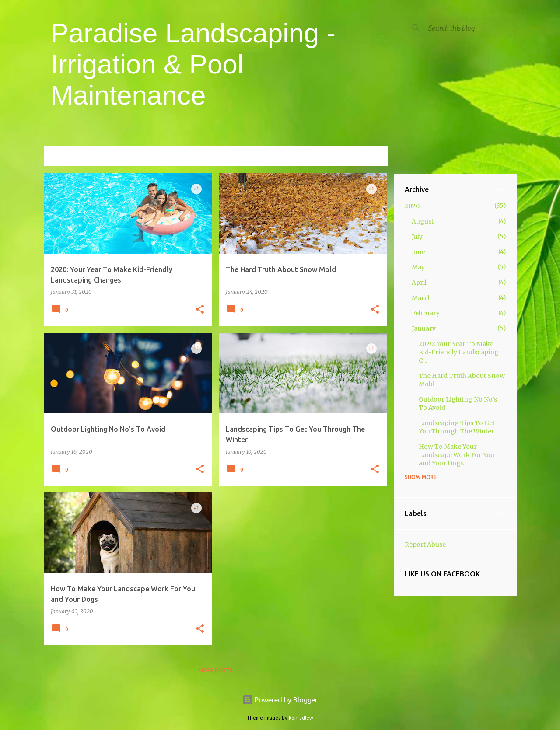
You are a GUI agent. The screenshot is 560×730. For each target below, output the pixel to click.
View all (369, 157)
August (423, 221)
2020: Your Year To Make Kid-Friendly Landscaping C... (459, 352)
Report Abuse (425, 545)
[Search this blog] (471, 28)
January (424, 328)
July (417, 237)
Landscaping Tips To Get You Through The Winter (457, 427)
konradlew (301, 718)
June (418, 252)
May (418, 267)
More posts (216, 670)
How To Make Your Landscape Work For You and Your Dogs (457, 455)
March (422, 298)
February (426, 313)
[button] (200, 310)
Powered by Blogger (280, 700)
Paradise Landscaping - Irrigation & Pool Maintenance (193, 64)
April (419, 283)
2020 (412, 206)
